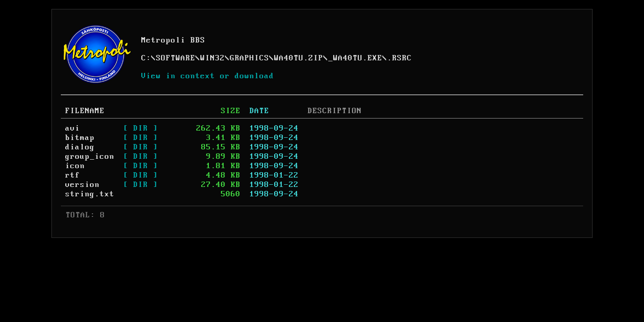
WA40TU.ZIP (299, 58)
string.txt (90, 194)
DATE (259, 111)
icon (75, 166)
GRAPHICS (250, 58)
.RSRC (400, 58)
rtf (73, 175)
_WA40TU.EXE (355, 58)
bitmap (80, 138)
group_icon (90, 157)
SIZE (231, 111)
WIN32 (213, 58)
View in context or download (208, 76)
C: (146, 58)
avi (73, 128)
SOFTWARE (176, 58)
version (83, 185)
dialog (80, 147)
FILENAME (85, 111)
